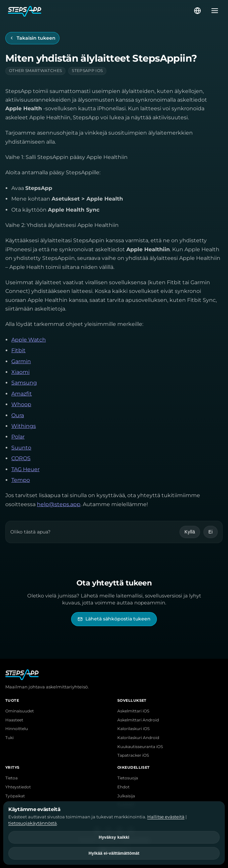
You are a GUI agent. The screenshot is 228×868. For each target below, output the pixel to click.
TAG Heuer (25, 469)
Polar (18, 437)
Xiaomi (20, 372)
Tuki (9, 738)
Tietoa (11, 778)
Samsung (24, 383)
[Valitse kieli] (197, 11)
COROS (21, 458)
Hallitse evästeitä (166, 817)
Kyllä (190, 532)
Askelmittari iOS (133, 711)
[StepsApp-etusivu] (100, 11)
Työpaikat (15, 796)
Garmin (21, 361)
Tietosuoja (128, 778)
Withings (24, 426)
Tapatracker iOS (133, 755)
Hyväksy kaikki (114, 837)
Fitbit (18, 350)
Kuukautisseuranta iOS (140, 747)
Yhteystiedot (18, 787)
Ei (211, 532)
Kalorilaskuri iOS (133, 729)
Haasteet (14, 720)
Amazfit (22, 394)
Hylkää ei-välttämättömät (114, 853)
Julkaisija (126, 796)
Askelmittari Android (138, 720)
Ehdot (123, 787)
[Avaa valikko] (213, 11)
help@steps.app (59, 504)
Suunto (21, 448)
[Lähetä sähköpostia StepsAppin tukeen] (114, 619)
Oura (18, 415)
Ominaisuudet (20, 711)
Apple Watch (29, 340)
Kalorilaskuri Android (138, 738)
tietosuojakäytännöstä (33, 823)
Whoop (21, 404)
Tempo (21, 480)
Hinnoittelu (17, 729)
